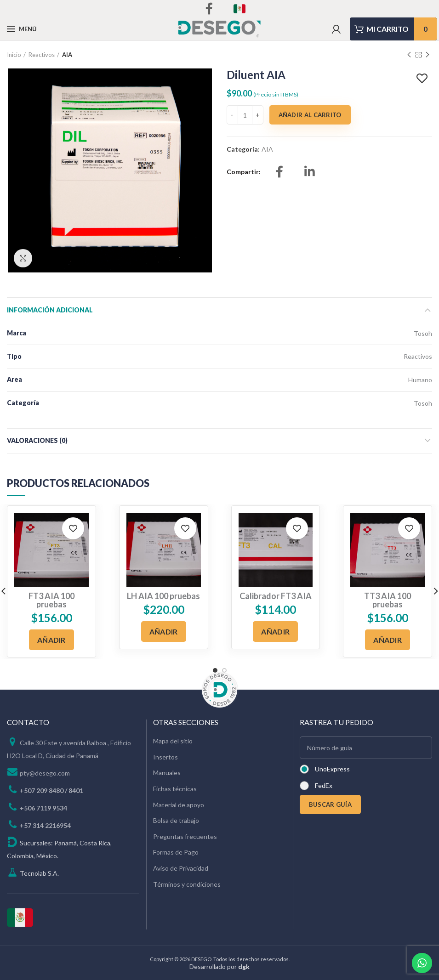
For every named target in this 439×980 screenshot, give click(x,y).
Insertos (165, 757)
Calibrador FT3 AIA (276, 596)
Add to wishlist (423, 79)
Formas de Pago (176, 852)
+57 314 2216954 (45, 825)
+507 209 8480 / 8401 (51, 790)
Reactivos (42, 55)
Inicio (14, 55)
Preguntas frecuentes (185, 836)
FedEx (324, 785)
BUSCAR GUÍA (330, 804)
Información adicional (50, 310)
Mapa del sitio (173, 741)
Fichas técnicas (175, 789)
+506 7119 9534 (43, 808)
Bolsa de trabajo (176, 820)
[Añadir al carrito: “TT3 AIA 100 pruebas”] (388, 640)
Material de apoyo (179, 805)
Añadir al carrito (310, 115)
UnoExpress (332, 769)
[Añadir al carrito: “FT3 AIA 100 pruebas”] (51, 640)
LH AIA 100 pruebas (163, 596)
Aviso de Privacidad (181, 868)
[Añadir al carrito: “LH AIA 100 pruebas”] (164, 632)
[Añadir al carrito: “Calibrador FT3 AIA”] (275, 632)
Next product (428, 55)
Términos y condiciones (187, 884)
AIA (67, 55)
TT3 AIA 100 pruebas (388, 600)
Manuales (167, 773)
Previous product (409, 55)
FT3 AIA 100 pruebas (51, 600)
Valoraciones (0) (37, 440)
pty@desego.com (45, 773)
